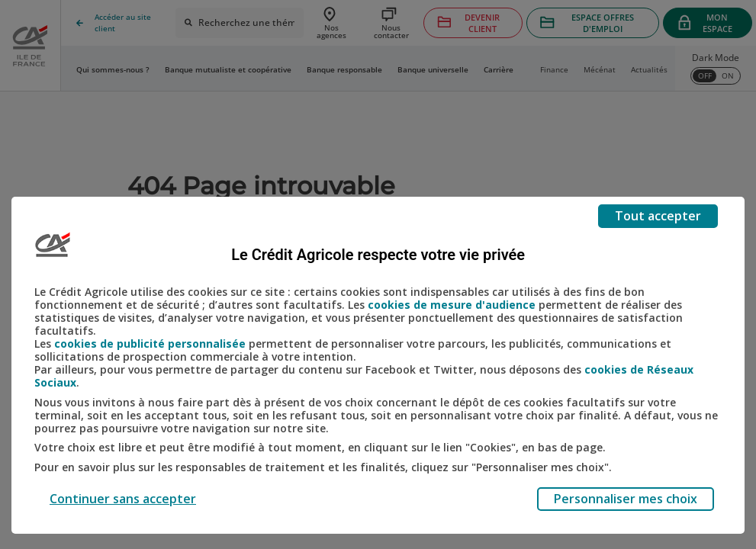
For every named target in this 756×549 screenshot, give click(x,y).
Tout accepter (658, 216)
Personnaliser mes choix (626, 499)
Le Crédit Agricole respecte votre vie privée (378, 255)
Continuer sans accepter (123, 499)
